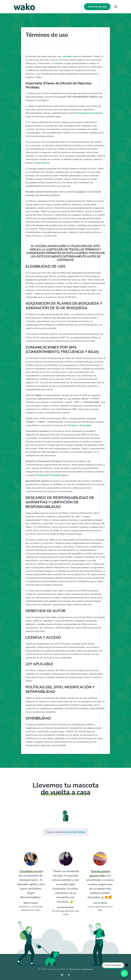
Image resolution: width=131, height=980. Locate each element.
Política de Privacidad (48, 475)
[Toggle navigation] (116, 7)
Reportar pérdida (97, 7)
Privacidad (85, 425)
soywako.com (70, 56)
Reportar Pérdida (75, 832)
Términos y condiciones (81, 969)
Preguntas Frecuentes (91, 113)
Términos (72, 425)
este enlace (43, 163)
